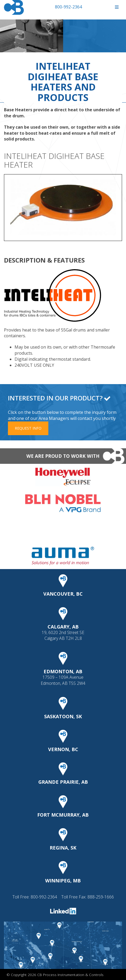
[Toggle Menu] (117, 7)
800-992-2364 (68, 7)
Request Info (28, 428)
